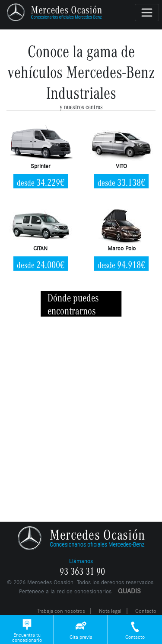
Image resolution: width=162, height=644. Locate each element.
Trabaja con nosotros (61, 611)
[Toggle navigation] (147, 13)
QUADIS (129, 591)
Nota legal (110, 611)
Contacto (146, 611)
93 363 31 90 (82, 572)
